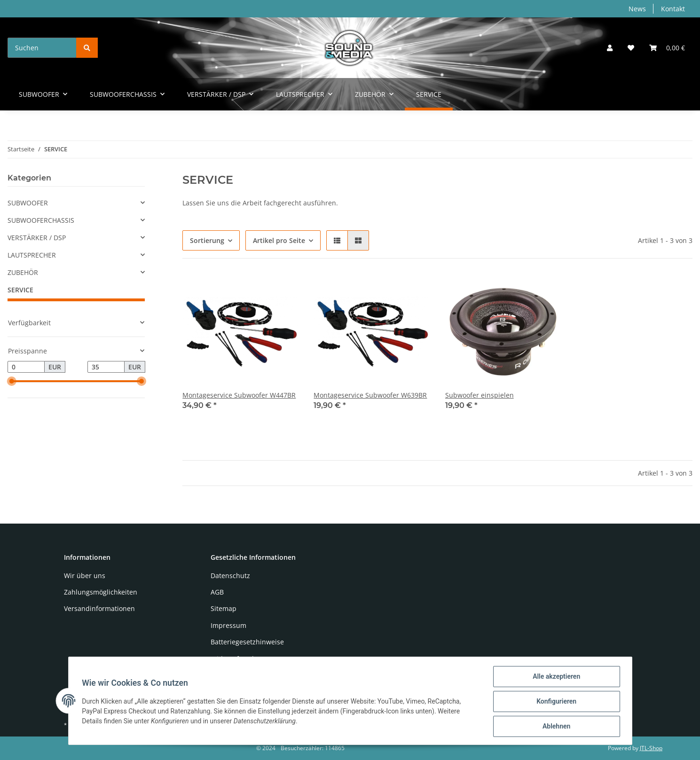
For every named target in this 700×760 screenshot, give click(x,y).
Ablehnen (555, 727)
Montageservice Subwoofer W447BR (239, 395)
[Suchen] (42, 48)
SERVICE (20, 290)
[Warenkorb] (667, 48)
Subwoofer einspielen (480, 395)
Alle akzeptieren (555, 678)
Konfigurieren (555, 702)
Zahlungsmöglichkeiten (101, 592)
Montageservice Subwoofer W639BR (370, 395)
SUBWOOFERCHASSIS (41, 220)
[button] (610, 48)
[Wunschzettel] (631, 48)
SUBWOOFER (28, 203)
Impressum (228, 625)
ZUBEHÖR (23, 272)
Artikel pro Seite (279, 240)
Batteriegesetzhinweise (247, 642)
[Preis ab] (26, 367)
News (637, 9)
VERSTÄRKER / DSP (37, 238)
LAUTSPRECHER (32, 255)
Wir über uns (85, 576)
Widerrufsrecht (235, 659)
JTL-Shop (651, 748)
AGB (217, 592)
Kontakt (673, 9)
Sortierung (207, 240)
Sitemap (224, 608)
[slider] (11, 382)
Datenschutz (230, 576)
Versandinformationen (99, 608)
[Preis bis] (106, 367)
